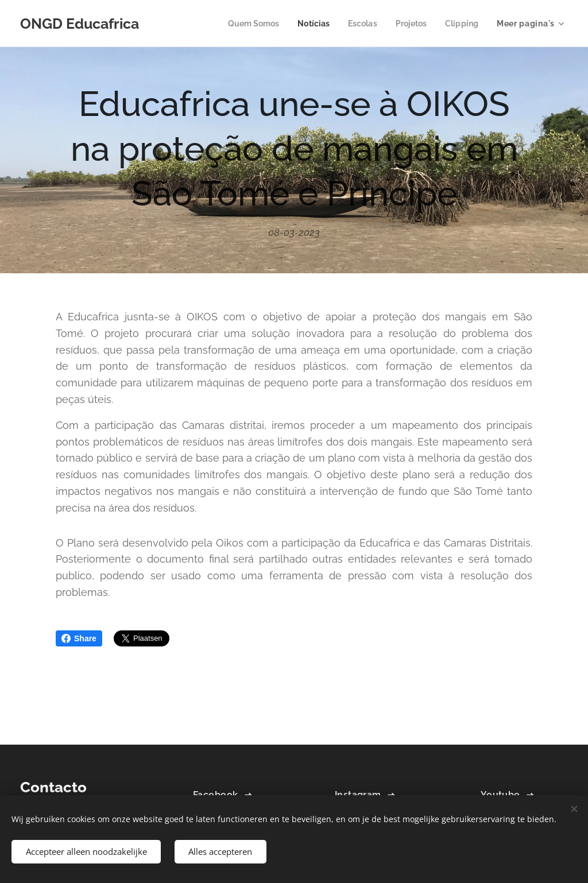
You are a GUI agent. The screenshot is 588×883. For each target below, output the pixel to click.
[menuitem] (244, 24)
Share (79, 638)
